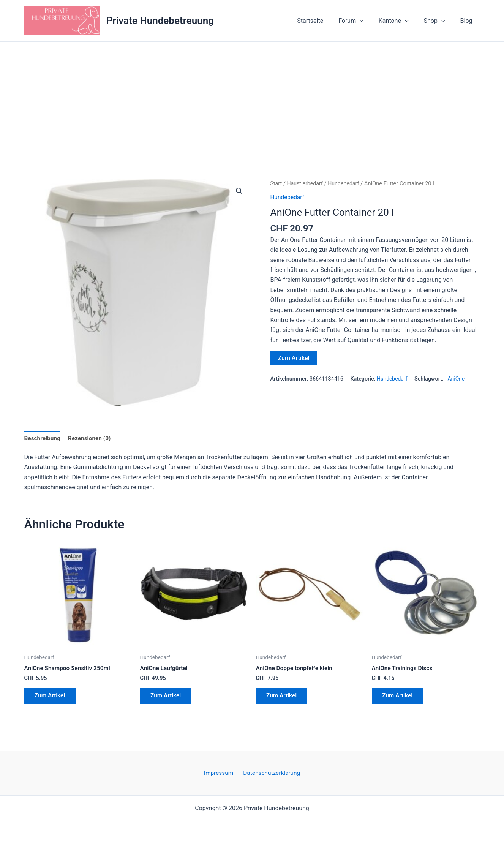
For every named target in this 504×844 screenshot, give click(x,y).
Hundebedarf (346, 183)
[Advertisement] (252, 99)
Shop (439, 21)
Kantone (401, 21)
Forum (362, 21)
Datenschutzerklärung (270, 776)
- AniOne (456, 379)
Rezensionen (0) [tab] (92, 439)
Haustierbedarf (306, 183)
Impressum (219, 776)
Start (276, 183)
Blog (468, 21)
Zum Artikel (294, 358)
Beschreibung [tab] (43, 439)
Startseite (324, 21)
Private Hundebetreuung (160, 21)
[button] (370, 21)
